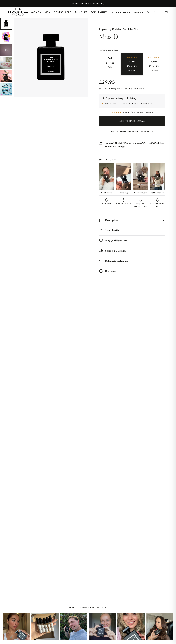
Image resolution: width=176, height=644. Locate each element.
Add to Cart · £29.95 (132, 121)
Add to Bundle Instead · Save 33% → (132, 131)
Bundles (81, 12)
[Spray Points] (154, 12)
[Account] (160, 12)
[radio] (110, 64)
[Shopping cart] (166, 12)
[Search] (148, 12)
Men (48, 12)
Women (36, 12)
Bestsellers (63, 12)
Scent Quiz (99, 12)
